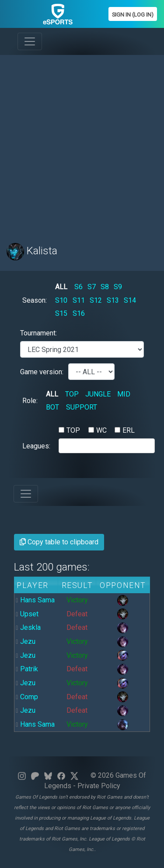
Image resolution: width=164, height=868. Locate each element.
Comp (29, 697)
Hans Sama (37, 600)
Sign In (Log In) (133, 15)
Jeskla (30, 627)
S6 (79, 287)
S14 (130, 300)
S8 (105, 287)
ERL (129, 430)
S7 (92, 287)
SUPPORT (82, 407)
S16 (79, 313)
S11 (79, 300)
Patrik (29, 669)
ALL (61, 287)
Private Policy (99, 786)
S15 (61, 313)
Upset (29, 614)
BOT (52, 407)
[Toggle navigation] (30, 41)
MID (124, 394)
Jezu (28, 641)
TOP (72, 394)
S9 (118, 287)
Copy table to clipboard (59, 542)
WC (101, 430)
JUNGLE (98, 394)
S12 (96, 300)
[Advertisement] (82, 144)
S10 (61, 300)
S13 (113, 300)
